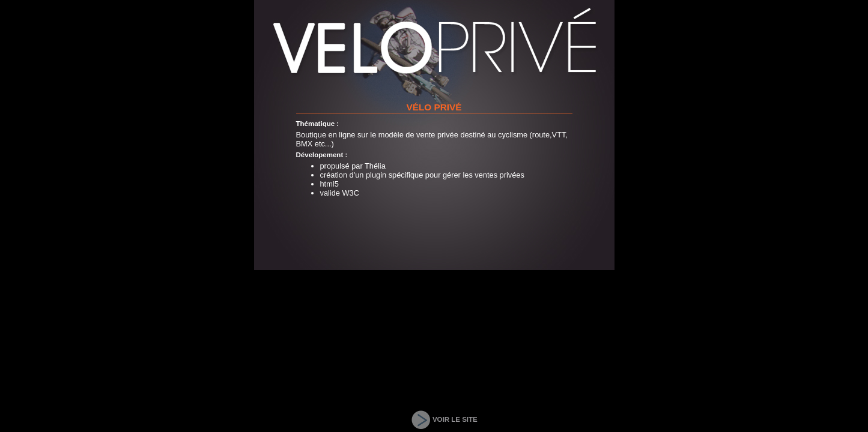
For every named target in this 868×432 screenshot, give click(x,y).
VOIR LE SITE (455, 419)
